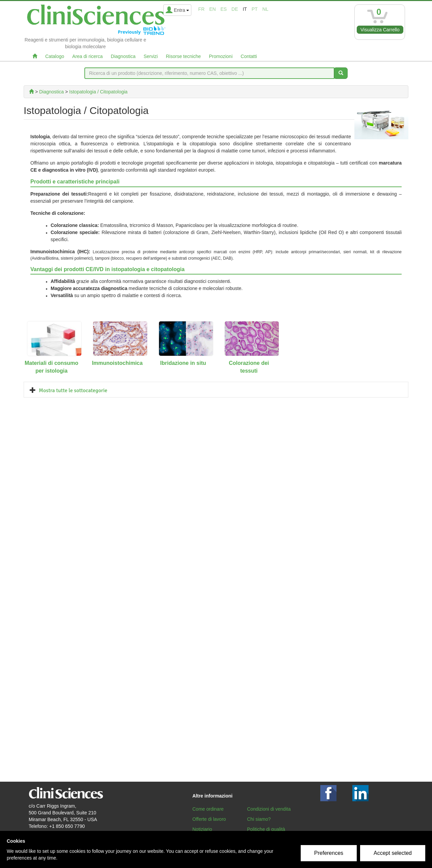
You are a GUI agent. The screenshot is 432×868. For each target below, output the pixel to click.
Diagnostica (123, 56)
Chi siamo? (259, 819)
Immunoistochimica (117, 363)
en (212, 9)
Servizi (151, 56)
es (224, 9)
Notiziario (202, 829)
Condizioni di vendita (269, 809)
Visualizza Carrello (380, 30)
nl (265, 9)
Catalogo (55, 56)
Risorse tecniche (183, 56)
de (235, 9)
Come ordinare (208, 809)
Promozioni (221, 56)
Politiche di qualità (266, 829)
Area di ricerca (87, 56)
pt (255, 9)
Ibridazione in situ (183, 363)
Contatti (249, 56)
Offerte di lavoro (209, 819)
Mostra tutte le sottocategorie (73, 390)
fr (201, 9)
